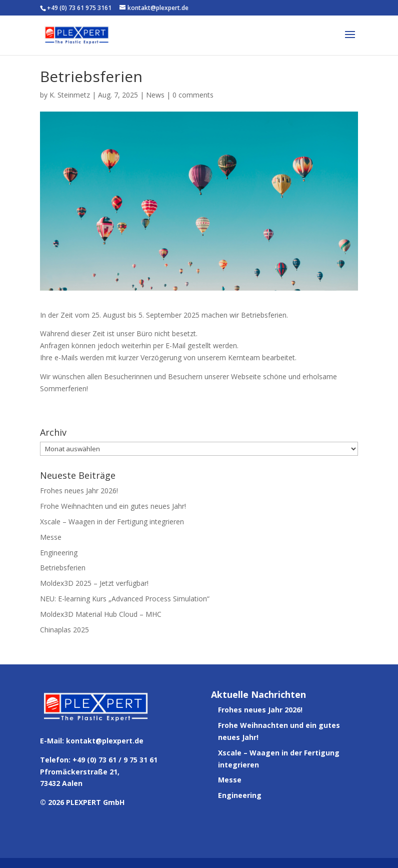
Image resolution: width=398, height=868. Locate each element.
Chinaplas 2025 (64, 630)
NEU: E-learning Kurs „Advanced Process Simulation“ (125, 599)
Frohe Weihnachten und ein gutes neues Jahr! (113, 506)
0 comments (193, 95)
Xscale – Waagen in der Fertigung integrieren (112, 522)
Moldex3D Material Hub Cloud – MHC (101, 614)
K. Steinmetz (70, 95)
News (155, 95)
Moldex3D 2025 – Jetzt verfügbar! (94, 583)
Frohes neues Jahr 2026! (79, 491)
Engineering (59, 553)
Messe (51, 537)
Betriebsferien (63, 568)
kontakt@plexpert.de (105, 741)
